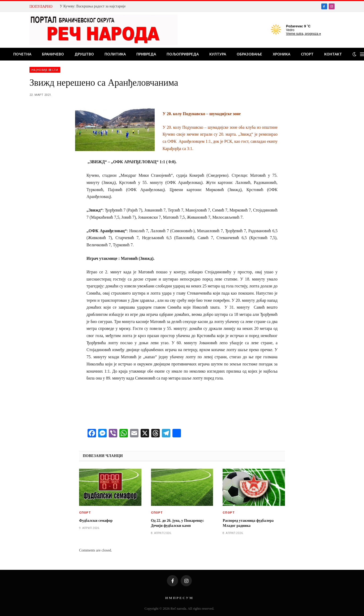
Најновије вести (45, 70)
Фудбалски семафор (96, 521)
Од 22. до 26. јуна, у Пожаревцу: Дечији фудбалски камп (178, 523)
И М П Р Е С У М (179, 598)
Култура (218, 54)
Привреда (146, 54)
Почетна (22, 54)
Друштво (84, 54)
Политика (115, 54)
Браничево (53, 54)
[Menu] (362, 54)
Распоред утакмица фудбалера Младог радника (248, 523)
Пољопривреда (183, 54)
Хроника (281, 54)
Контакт (333, 54)
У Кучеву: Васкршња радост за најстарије (93, 6)
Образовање (249, 54)
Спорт (307, 54)
